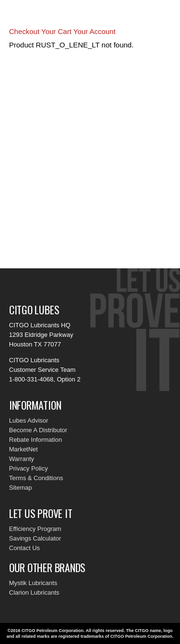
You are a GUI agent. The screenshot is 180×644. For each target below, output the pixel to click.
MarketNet (24, 449)
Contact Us (24, 548)
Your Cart (56, 31)
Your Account (95, 31)
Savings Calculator (35, 538)
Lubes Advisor (29, 420)
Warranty (22, 459)
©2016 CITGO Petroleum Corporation (46, 631)
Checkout (24, 31)
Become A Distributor (38, 430)
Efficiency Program (35, 529)
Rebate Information (36, 440)
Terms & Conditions (36, 478)
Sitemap (21, 488)
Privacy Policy (29, 468)
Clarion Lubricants (34, 592)
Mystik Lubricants (33, 583)
